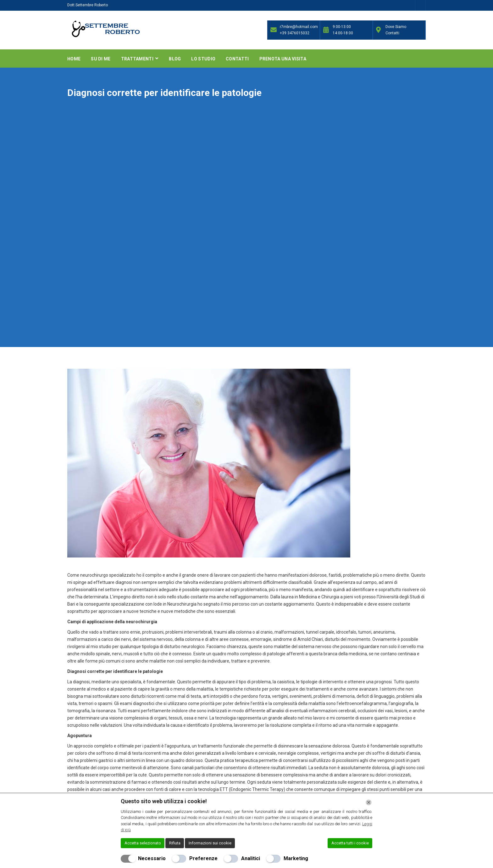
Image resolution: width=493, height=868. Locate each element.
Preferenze (203, 858)
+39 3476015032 (295, 33)
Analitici (251, 858)
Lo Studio (203, 59)
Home (74, 59)
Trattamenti (138, 59)
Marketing (296, 858)
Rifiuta (175, 843)
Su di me (101, 59)
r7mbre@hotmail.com (298, 27)
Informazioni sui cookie (210, 843)
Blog (175, 59)
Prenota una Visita (283, 59)
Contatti (237, 59)
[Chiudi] (369, 802)
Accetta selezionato (143, 843)
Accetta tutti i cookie (350, 843)
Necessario (152, 858)
